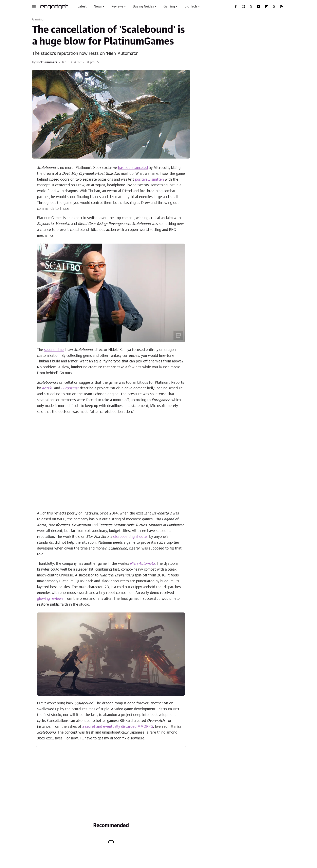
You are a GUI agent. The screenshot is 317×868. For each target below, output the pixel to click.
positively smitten (149, 180)
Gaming (169, 6)
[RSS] (282, 6)
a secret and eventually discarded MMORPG (118, 727)
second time (54, 350)
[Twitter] (251, 6)
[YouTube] (259, 6)
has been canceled (133, 168)
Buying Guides (143, 6)
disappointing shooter (131, 537)
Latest (82, 6)
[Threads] (274, 6)
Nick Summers (47, 62)
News (98, 6)
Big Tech (191, 6)
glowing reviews (50, 599)
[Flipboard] (266, 6)
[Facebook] (236, 6)
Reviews (117, 6)
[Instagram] (243, 6)
